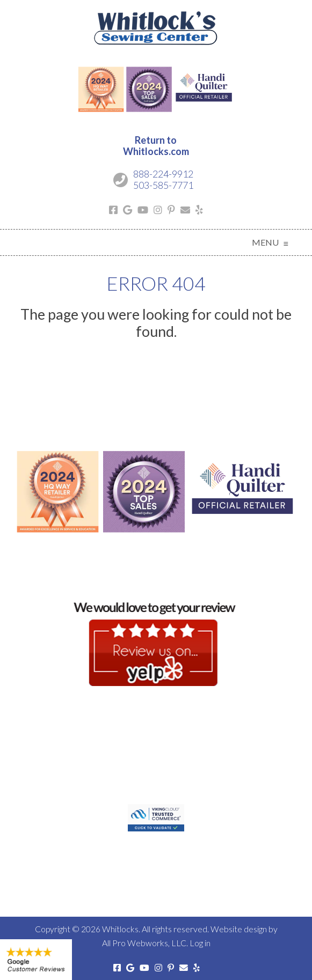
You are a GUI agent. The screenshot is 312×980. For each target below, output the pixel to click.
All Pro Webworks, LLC (144, 943)
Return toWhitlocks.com (156, 146)
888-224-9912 (163, 174)
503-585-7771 (163, 185)
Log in (200, 943)
